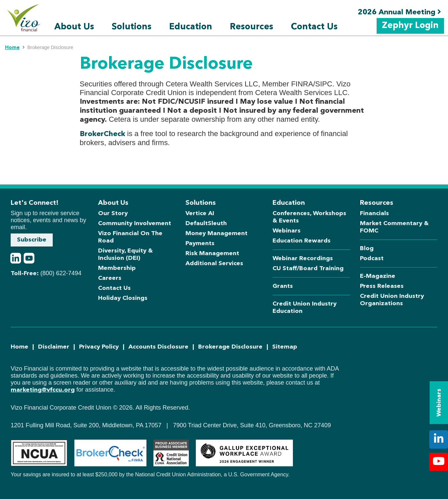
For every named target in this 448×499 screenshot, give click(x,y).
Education (191, 27)
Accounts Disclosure (158, 347)
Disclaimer (54, 347)
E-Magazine (378, 276)
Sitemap (285, 347)
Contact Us (314, 27)
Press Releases (382, 286)
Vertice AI (200, 213)
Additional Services (214, 264)
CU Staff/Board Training (308, 269)
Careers (110, 278)
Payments (200, 243)
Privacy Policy (99, 347)
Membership (117, 268)
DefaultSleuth (206, 223)
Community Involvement (135, 223)
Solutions (132, 27)
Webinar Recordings (303, 259)
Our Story (113, 213)
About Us (74, 27)
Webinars (287, 231)
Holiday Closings (123, 298)
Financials (374, 213)
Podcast (372, 259)
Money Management (216, 233)
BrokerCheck (102, 134)
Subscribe (32, 240)
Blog (367, 248)
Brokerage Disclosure (230, 347)
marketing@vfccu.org (43, 390)
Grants (283, 286)
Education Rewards (302, 241)
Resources (252, 27)
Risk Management (212, 254)
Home (12, 48)
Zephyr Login (410, 26)
